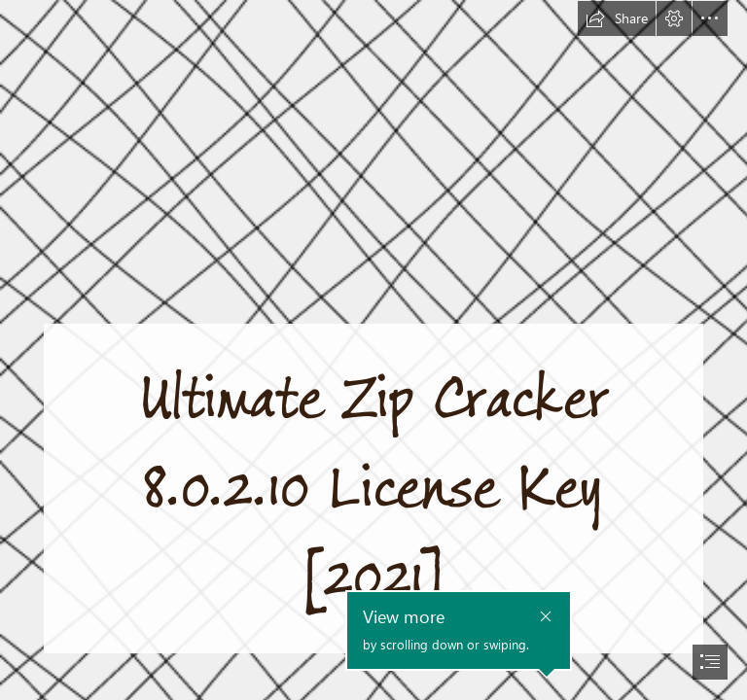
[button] (617, 18)
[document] (373, 350)
